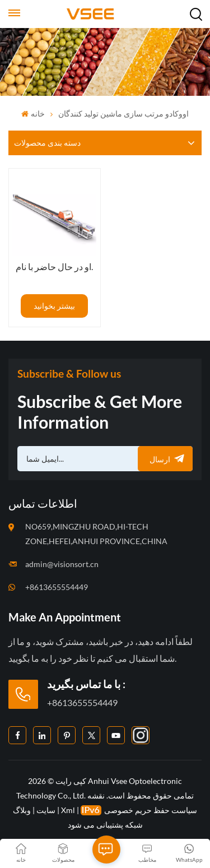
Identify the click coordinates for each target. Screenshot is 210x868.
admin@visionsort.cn (62, 564)
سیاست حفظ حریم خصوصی (151, 810)
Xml (68, 810)
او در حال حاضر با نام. (54, 266)
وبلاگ (22, 810)
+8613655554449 (57, 587)
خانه (33, 113)
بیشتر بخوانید (54, 306)
